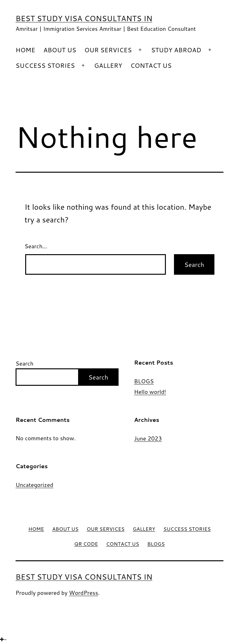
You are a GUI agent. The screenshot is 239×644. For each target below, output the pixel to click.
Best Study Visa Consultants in (84, 18)
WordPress (84, 593)
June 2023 (148, 438)
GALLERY (108, 65)
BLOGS (144, 381)
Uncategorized (34, 485)
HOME (25, 50)
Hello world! (150, 392)
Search (24, 363)
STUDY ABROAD (176, 50)
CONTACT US (151, 65)
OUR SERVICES (108, 50)
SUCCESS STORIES (45, 65)
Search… (36, 246)
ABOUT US (60, 50)
